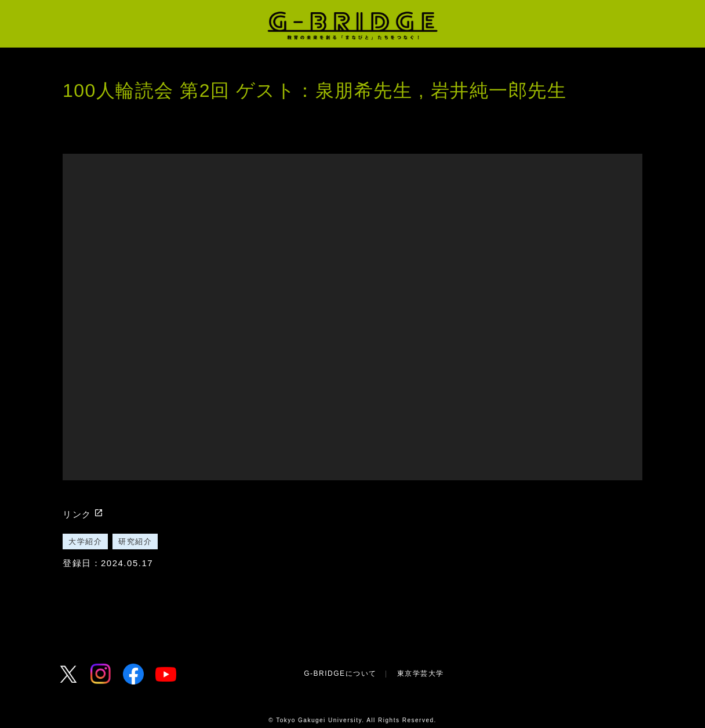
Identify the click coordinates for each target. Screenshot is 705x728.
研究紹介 (135, 542)
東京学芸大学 (421, 673)
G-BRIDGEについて (340, 673)
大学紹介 (85, 542)
